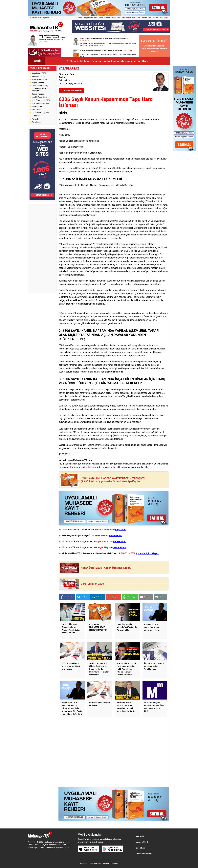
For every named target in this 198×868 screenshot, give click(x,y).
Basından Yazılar (38, 76)
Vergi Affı (35, 119)
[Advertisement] (42, 248)
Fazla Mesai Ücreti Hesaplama (39, 90)
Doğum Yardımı (38, 83)
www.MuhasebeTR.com (80, 460)
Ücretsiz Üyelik (142, 842)
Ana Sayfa (78, 18)
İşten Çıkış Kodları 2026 (41, 100)
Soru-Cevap (36, 110)
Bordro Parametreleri (40, 79)
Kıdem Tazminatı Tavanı (41, 103)
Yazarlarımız (37, 122)
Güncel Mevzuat (38, 94)
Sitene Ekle (146, 18)
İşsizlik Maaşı (39, 97)
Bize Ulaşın (164, 18)
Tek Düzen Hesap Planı (41, 113)
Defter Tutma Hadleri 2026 (125, 18)
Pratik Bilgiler (37, 106)
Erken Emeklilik (40, 86)
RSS (139, 18)
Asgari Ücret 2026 (91, 18)
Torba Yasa (36, 116)
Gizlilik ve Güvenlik (144, 854)
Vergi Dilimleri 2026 (106, 18)
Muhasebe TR (86, 864)
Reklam (155, 18)
